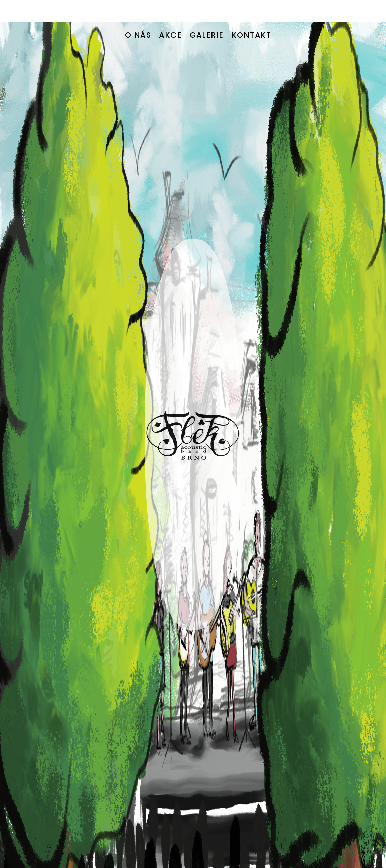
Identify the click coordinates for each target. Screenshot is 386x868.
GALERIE (207, 13)
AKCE (170, 13)
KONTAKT (252, 13)
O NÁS (138, 13)
